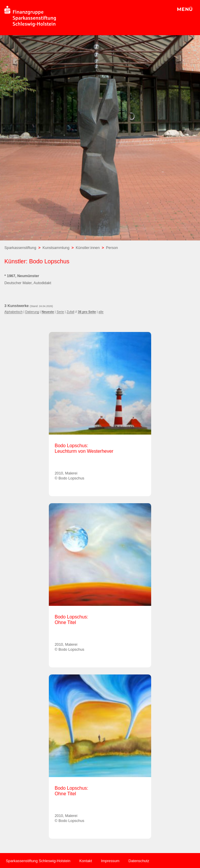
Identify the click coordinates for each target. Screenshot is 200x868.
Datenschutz (139, 861)
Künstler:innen (88, 248)
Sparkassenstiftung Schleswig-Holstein (38, 861)
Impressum (110, 861)
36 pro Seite (87, 312)
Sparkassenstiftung (20, 248)
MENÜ (185, 9)
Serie (60, 312)
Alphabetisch (13, 312)
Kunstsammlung (56, 248)
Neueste (48, 312)
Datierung (32, 312)
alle (101, 312)
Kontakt (86, 861)
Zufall (71, 312)
